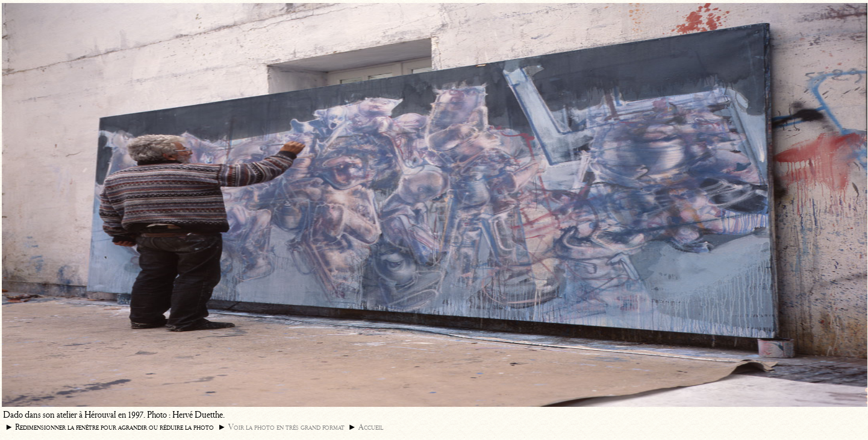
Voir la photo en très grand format (286, 427)
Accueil (371, 427)
